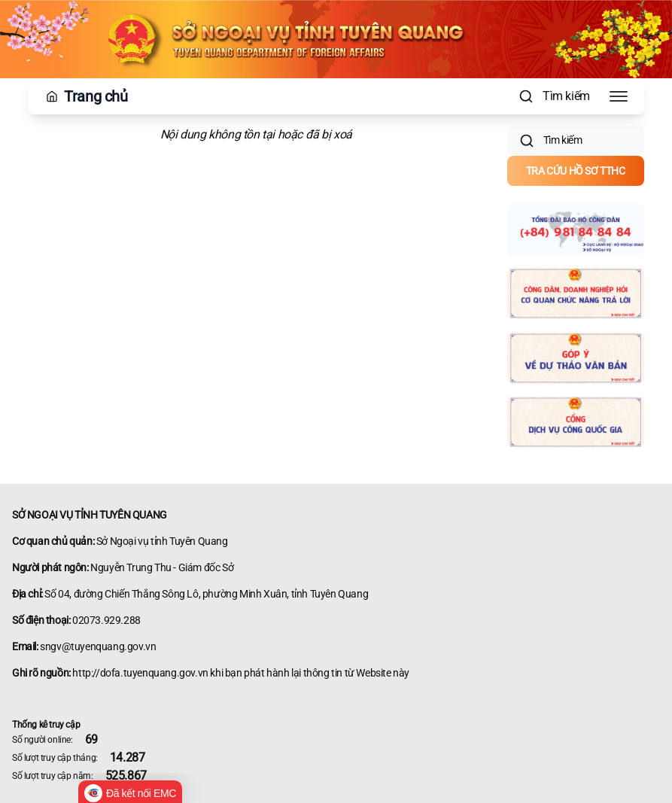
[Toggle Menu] (619, 96)
